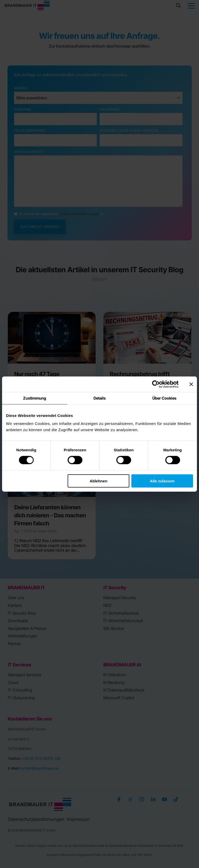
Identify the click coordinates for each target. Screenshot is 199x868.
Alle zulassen (162, 481)
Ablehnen (98, 481)
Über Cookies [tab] (164, 398)
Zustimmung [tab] (35, 398)
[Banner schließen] (191, 384)
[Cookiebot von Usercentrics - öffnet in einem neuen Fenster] (156, 384)
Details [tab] (100, 398)
